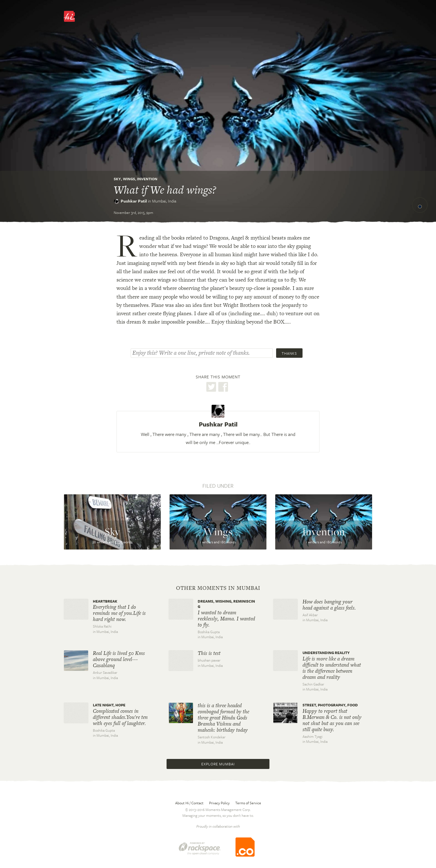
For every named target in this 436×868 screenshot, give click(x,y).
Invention (147, 179)
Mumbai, (164, 201)
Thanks (289, 353)
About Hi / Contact (189, 803)
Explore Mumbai (218, 764)
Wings (129, 179)
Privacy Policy (219, 803)
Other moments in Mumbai (218, 588)
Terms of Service (248, 803)
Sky (117, 179)
